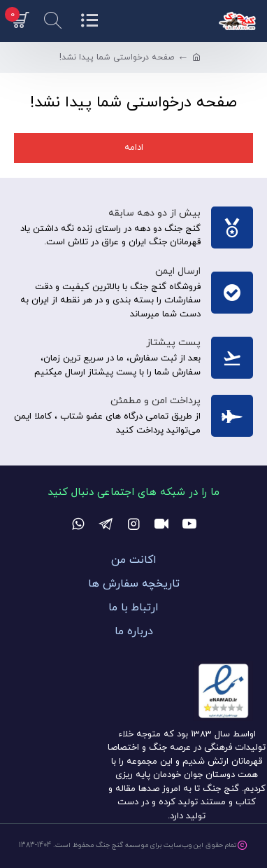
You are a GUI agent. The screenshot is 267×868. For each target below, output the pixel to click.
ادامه (134, 148)
